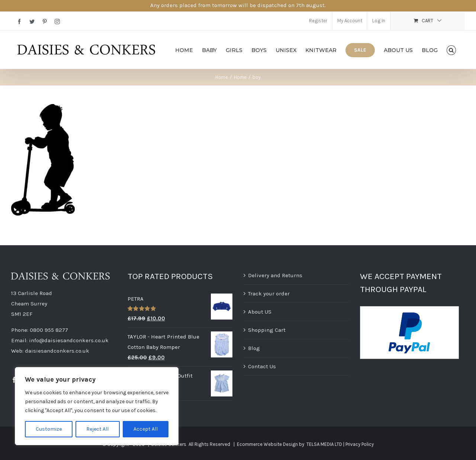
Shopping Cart (267, 330)
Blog (254, 348)
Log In (379, 21)
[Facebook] (14, 380)
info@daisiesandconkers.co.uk (69, 340)
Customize (49, 429)
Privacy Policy (360, 444)
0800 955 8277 (49, 330)
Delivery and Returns (275, 275)
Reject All (97, 429)
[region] (97, 406)
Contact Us (262, 366)
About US (260, 312)
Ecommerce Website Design (267, 444)
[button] (451, 50)
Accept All (146, 429)
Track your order (269, 294)
